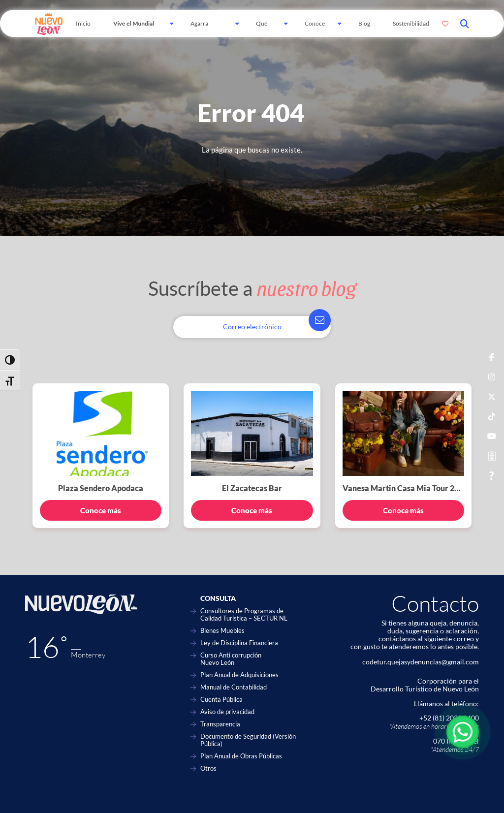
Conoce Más (315, 28)
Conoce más (101, 510)
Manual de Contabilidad (234, 687)
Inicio (83, 23)
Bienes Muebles (222, 631)
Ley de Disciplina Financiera (239, 643)
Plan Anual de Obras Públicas (241, 756)
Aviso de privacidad (227, 712)
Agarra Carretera (203, 28)
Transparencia (220, 724)
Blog (364, 23)
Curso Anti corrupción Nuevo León (231, 659)
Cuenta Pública (221, 700)
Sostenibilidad (411, 23)
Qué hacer (263, 28)
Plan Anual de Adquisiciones (239, 675)
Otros (208, 768)
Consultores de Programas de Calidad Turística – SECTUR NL (244, 615)
